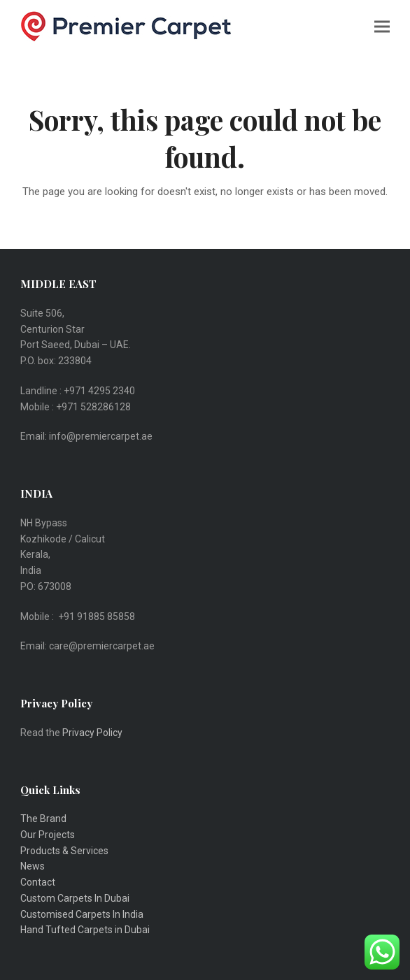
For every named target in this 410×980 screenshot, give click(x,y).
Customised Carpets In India (82, 914)
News (33, 866)
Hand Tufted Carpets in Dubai (85, 930)
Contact (38, 882)
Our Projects (48, 835)
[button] (382, 26)
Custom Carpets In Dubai (75, 898)
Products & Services (64, 851)
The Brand (43, 819)
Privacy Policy (93, 733)
